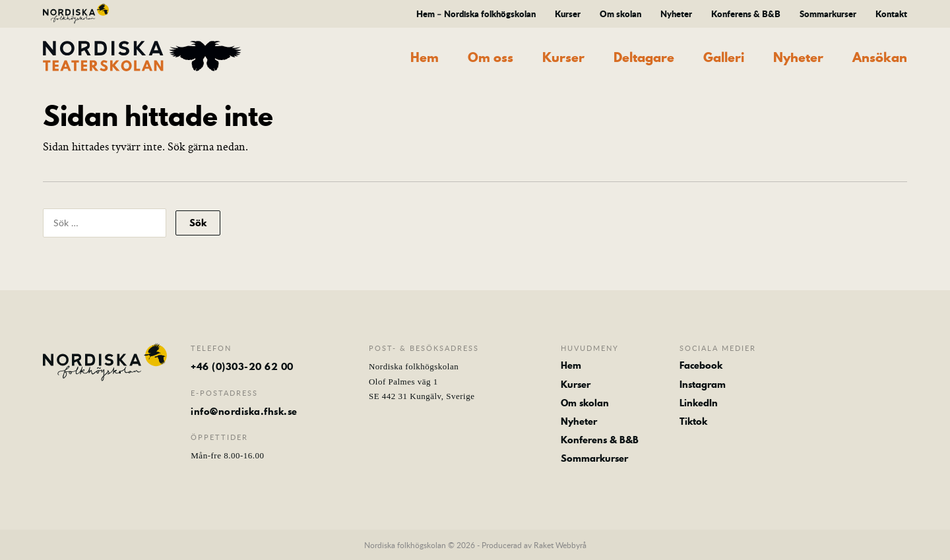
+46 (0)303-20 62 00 (242, 367)
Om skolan (620, 14)
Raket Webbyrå (560, 545)
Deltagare (644, 58)
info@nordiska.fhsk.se (244, 412)
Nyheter (676, 14)
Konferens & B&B (746, 14)
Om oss (491, 58)
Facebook (701, 365)
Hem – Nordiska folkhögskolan (476, 14)
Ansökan (880, 58)
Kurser (568, 14)
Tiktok (693, 421)
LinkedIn (699, 403)
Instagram (703, 385)
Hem (425, 58)
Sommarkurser (828, 14)
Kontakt (891, 14)
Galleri (724, 58)
